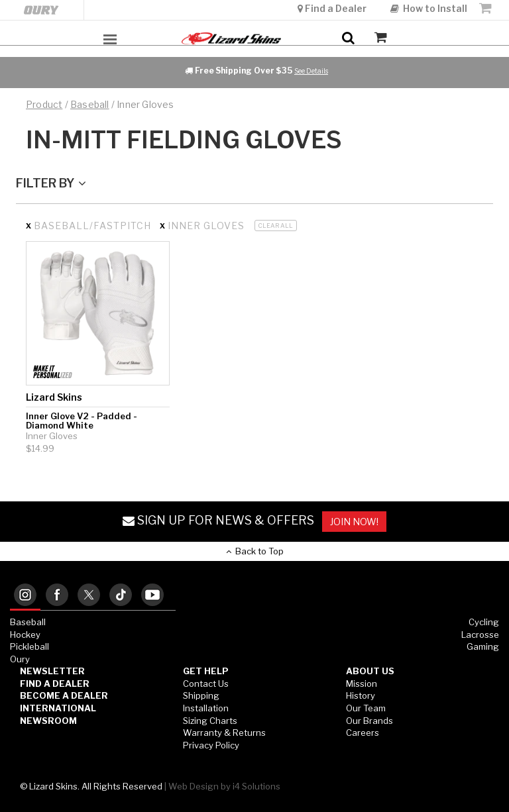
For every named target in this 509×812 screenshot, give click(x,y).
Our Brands (369, 721)
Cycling (484, 622)
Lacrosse (480, 634)
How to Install (429, 8)
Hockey (25, 634)
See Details (311, 71)
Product (44, 104)
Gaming (483, 646)
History (361, 695)
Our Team (366, 708)
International (58, 708)
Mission (362, 684)
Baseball (28, 622)
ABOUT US (370, 671)
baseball (90, 104)
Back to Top (255, 551)
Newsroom (48, 721)
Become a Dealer (64, 695)
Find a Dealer (333, 8)
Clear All (276, 226)
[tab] (25, 596)
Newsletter (52, 671)
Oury (20, 659)
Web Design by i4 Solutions (224, 786)
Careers (363, 733)
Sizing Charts (210, 721)
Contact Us (206, 684)
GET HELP (206, 671)
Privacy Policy (211, 745)
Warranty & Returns (224, 733)
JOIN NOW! (354, 522)
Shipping (201, 695)
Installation (206, 708)
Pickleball (29, 646)
